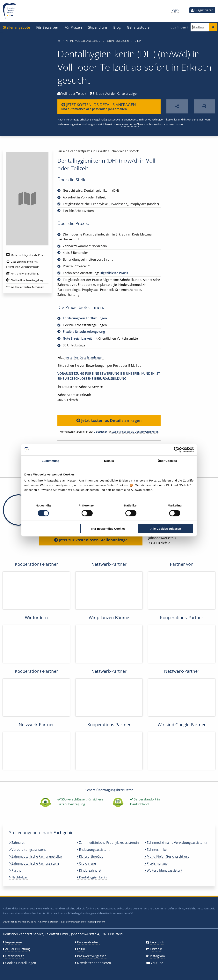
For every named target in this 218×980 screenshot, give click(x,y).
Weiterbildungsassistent (163, 870)
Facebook (157, 942)
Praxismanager (157, 863)
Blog (117, 27)
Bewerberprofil (130, 124)
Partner (16, 870)
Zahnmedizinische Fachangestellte (35, 856)
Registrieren (202, 10)
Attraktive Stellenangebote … (83, 41)
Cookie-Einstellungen (21, 963)
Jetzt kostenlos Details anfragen (109, 420)
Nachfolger (18, 877)
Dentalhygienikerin (118, 41)
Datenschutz (15, 956)
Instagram (157, 956)
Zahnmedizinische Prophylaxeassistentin (108, 843)
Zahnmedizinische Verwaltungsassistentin (176, 843)
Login (175, 10)
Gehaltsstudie (138, 27)
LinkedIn (156, 949)
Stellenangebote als (135, 432)
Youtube (157, 963)
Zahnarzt (17, 843)
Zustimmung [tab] (51, 461)
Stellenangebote (17, 27)
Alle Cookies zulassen (166, 529)
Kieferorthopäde (90, 856)
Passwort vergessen (92, 956)
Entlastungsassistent (93, 850)
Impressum (14, 942)
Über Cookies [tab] (167, 461)
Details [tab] (109, 461)
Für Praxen (73, 27)
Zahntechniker (156, 850)
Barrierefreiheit (88, 942)
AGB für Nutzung (18, 949)
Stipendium (98, 27)
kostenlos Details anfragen (84, 357)
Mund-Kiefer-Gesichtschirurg (167, 856)
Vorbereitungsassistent (28, 850)
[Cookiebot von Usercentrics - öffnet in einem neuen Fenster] (177, 449)
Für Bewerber (47, 27)
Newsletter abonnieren (94, 963)
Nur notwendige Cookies (108, 529)
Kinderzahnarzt (89, 870)
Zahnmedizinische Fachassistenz (34, 863)
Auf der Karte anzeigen (122, 94)
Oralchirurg (86, 863)
